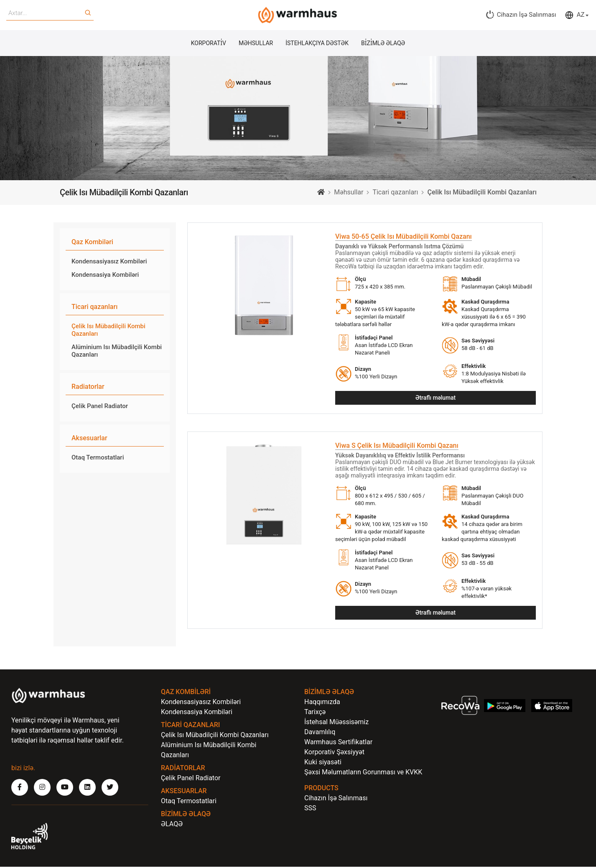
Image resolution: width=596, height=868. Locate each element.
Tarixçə (315, 713)
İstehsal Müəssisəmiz (336, 723)
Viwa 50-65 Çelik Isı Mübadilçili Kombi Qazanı (404, 237)
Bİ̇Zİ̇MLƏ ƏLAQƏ (383, 43)
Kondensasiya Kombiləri (105, 275)
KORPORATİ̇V (209, 43)
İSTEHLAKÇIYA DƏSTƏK (317, 43)
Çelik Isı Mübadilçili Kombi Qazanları (108, 330)
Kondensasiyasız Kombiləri (109, 262)
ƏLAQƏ (172, 825)
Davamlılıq (320, 733)
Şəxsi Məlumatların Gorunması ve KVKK (363, 773)
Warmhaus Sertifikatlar (338, 743)
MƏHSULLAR (256, 43)
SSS (310, 809)
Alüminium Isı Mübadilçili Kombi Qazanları (117, 351)
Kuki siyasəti (323, 763)
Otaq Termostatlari (98, 458)
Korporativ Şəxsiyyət (334, 753)
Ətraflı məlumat (435, 398)
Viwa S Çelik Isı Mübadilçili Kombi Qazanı (397, 446)
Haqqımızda (322, 703)
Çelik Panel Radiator (100, 406)
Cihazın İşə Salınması (336, 799)
